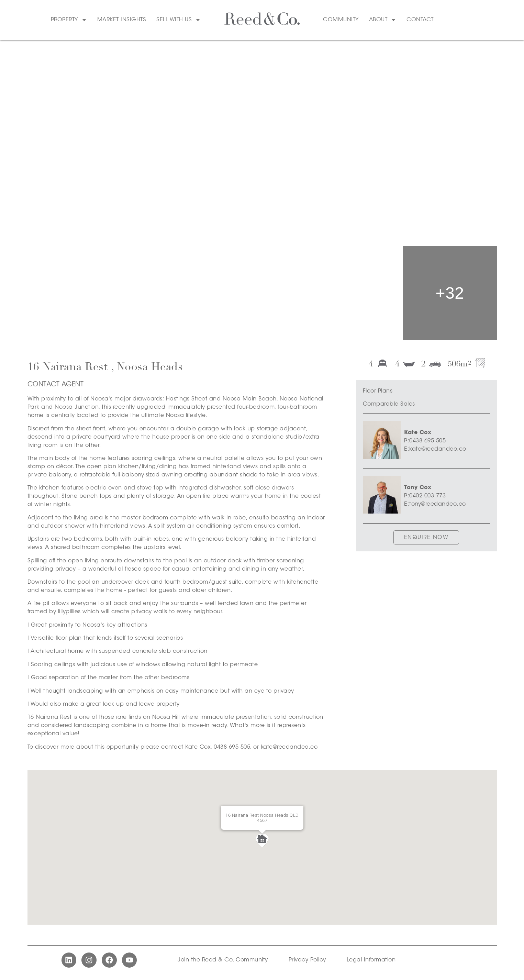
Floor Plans (378, 391)
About (383, 20)
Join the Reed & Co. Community (223, 961)
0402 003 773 (427, 496)
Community (341, 20)
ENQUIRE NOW (426, 538)
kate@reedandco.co (438, 449)
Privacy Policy (307, 961)
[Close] (295, 814)
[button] (262, 840)
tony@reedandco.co (438, 504)
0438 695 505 (427, 441)
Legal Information (371, 961)
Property (69, 20)
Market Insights (122, 20)
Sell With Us (179, 20)
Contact (420, 20)
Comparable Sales (389, 404)
